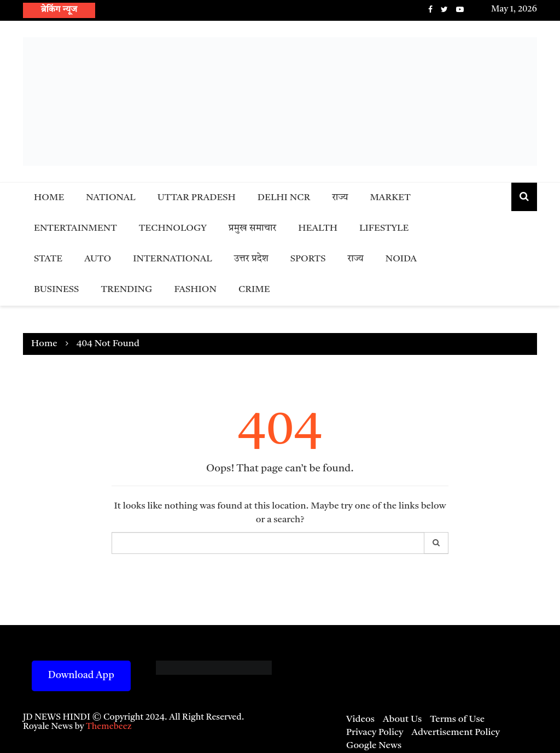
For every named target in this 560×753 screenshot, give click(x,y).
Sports (308, 259)
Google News (374, 746)
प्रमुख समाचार (253, 228)
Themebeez (109, 727)
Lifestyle (384, 228)
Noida (401, 259)
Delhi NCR (284, 198)
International (173, 259)
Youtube (460, 9)
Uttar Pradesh (197, 198)
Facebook (430, 9)
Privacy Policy (375, 732)
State (48, 259)
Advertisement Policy (456, 732)
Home (49, 198)
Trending (126, 290)
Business (56, 290)
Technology (173, 228)
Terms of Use (457, 719)
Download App (81, 675)
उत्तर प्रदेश (251, 259)
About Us (402, 719)
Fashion (195, 290)
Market (390, 198)
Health (318, 228)
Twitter (444, 9)
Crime (254, 290)
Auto (98, 259)
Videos (360, 719)
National (111, 198)
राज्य (340, 198)
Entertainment (75, 228)
